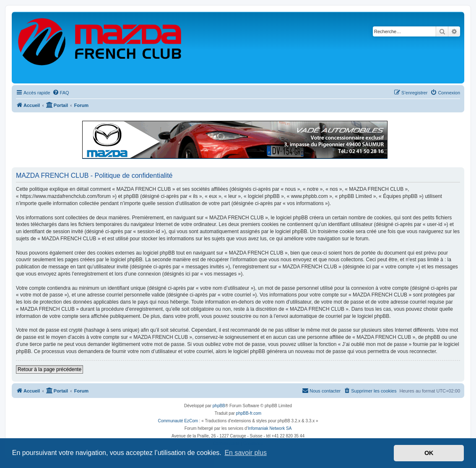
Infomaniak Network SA (270, 428)
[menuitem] (61, 93)
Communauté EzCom (178, 421)
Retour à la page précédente (49, 369)
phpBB (219, 406)
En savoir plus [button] (246, 453)
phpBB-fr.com (249, 413)
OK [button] (429, 453)
